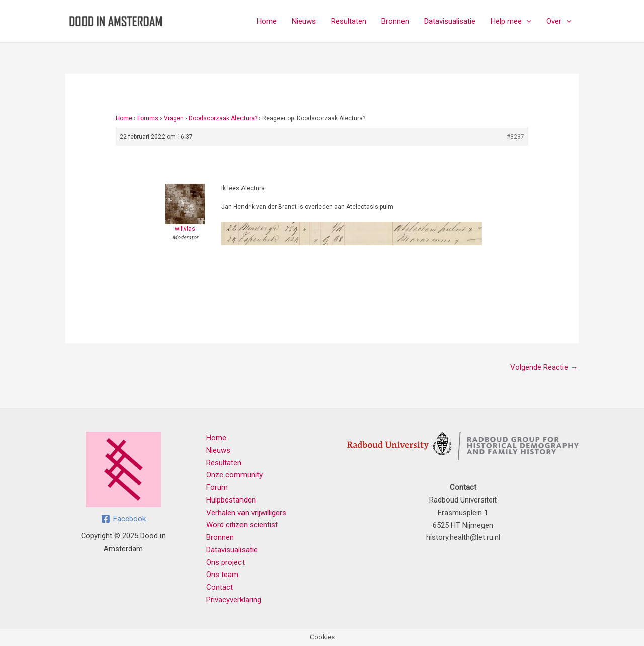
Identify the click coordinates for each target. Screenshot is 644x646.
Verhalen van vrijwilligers (246, 513)
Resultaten (349, 21)
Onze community (234, 475)
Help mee (511, 21)
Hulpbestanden (231, 500)
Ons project (225, 562)
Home (267, 21)
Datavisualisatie (450, 21)
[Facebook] (124, 519)
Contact (220, 587)
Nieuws (304, 21)
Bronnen (395, 21)
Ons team (222, 575)
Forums (148, 118)
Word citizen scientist (242, 525)
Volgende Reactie (544, 367)
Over (559, 21)
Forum (217, 487)
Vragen (174, 118)
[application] (527, 21)
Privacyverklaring (234, 600)
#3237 (515, 137)
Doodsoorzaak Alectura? (223, 118)
